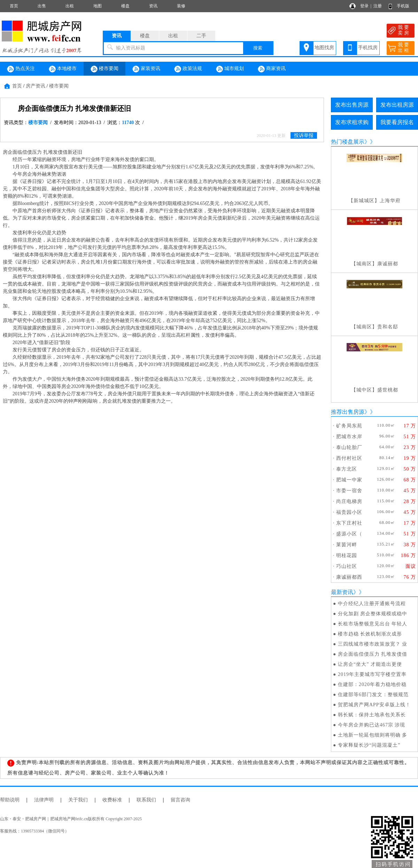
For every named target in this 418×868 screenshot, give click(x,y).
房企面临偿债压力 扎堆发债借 (373, 654)
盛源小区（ (349, 534)
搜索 (258, 48)
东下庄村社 (349, 523)
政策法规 (188, 69)
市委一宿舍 (349, 491)
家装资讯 (146, 69)
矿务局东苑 (349, 426)
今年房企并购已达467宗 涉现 (372, 725)
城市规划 (230, 69)
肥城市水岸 (349, 437)
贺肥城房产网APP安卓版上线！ (374, 705)
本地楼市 (63, 69)
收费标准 (112, 800)
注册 (378, 6)
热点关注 (21, 69)
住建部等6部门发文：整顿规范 (373, 695)
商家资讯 (272, 69)
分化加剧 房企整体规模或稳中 (373, 614)
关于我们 (78, 800)
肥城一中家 (349, 480)
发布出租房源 (397, 105)
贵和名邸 (388, 327)
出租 (70, 6)
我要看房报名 (397, 122)
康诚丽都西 (349, 577)
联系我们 (146, 800)
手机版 (403, 6)
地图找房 (324, 48)
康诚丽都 (388, 264)
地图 (98, 6)
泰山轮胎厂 (349, 447)
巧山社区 (347, 566)
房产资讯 (36, 86)
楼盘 (125, 6)
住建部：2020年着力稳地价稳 (372, 684)
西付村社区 (349, 458)
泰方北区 (347, 469)
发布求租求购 (352, 122)
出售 (42, 6)
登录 (364, 6)
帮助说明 (10, 800)
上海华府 (390, 201)
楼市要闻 (104, 69)
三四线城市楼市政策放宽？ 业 (373, 644)
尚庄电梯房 (349, 501)
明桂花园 (347, 555)
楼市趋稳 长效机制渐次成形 (370, 634)
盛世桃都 (388, 390)
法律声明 (44, 800)
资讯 (153, 6)
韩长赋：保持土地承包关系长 (372, 715)
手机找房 (368, 48)
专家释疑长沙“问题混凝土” (369, 745)
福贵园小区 (349, 512)
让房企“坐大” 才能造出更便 (370, 664)
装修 (181, 6)
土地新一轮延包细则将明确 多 (373, 735)
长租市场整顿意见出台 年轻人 (373, 624)
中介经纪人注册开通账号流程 (372, 604)
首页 (14, 6)
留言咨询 (180, 800)
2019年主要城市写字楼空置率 (372, 674)
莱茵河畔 (347, 545)
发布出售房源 (352, 105)
